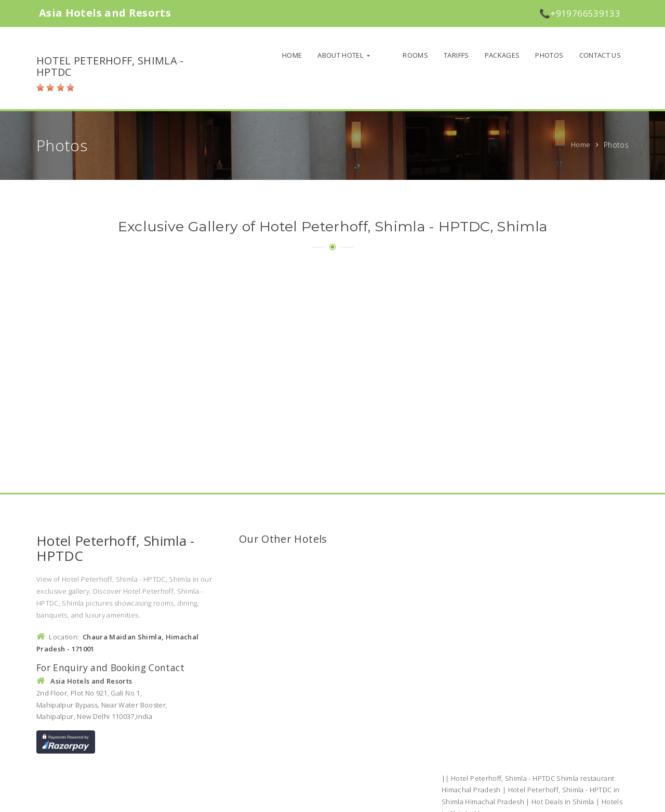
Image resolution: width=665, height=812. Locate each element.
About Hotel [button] (358, 55)
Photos (549, 55)
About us (429, 800)
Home (309, 55)
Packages (502, 55)
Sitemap (573, 800)
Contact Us (600, 55)
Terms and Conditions (518, 800)
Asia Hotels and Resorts (147, 799)
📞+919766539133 (580, 13)
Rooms (415, 55)
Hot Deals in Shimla (563, 732)
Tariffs (456, 55)
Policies (463, 800)
